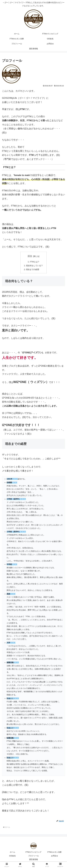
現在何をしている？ (34, 266)
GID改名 (13, 856)
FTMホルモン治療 (55, 853)
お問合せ (54, 856)
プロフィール (33, 856)
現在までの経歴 (32, 270)
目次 (30, 256)
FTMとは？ (35, 262)
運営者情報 (33, 860)
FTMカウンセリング (34, 853)
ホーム (12, 853)
